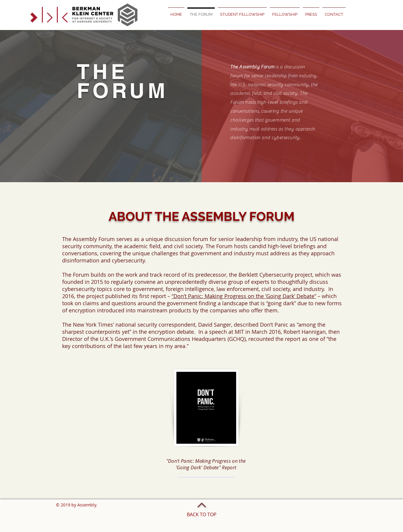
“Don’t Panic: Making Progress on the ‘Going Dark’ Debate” (244, 296)
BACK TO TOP (202, 514)
